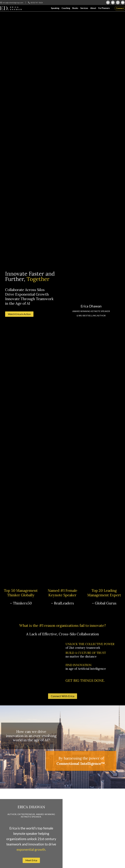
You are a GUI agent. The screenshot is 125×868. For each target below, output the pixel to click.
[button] (19, 314)
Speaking (55, 8)
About (93, 8)
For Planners (104, 8)
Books (75, 8)
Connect (120, 8)
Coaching (66, 8)
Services (84, 8)
